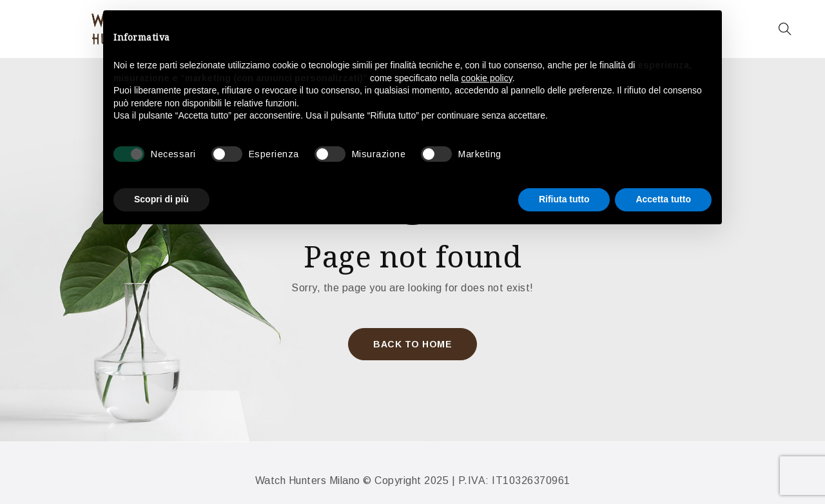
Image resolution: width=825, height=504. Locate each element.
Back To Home (412, 344)
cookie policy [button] (487, 78)
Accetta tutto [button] (663, 199)
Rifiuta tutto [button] (564, 199)
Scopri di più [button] (161, 199)
